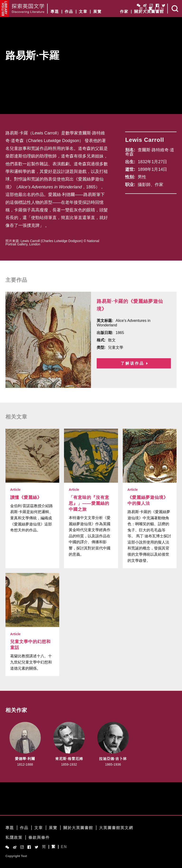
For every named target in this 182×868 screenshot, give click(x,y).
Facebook (157, 5)
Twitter (164, 5)
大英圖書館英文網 (116, 828)
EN (161, 9)
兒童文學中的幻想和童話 (30, 645)
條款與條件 (39, 838)
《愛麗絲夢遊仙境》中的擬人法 (148, 501)
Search (175, 9)
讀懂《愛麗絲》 (26, 498)
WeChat (139, 5)
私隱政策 (14, 838)
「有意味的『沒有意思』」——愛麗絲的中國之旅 (89, 504)
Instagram (151, 5)
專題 (55, 12)
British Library (5, 9)
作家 (124, 12)
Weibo (145, 5)
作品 (69, 12)
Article (15, 490)
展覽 (97, 12)
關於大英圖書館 (149, 12)
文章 (83, 12)
